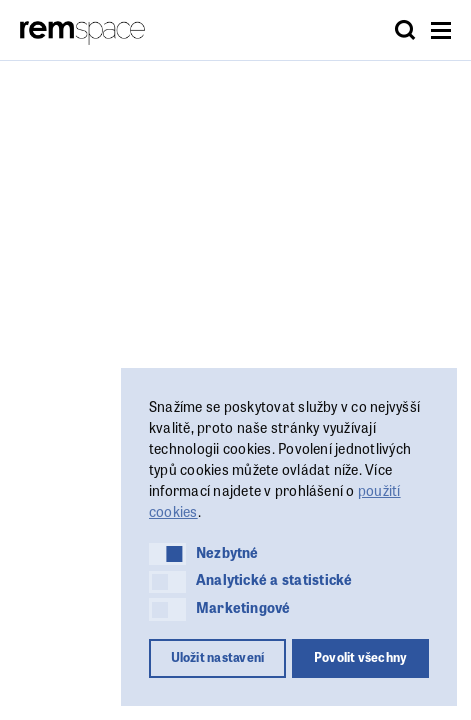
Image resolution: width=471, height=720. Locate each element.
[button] (167, 554)
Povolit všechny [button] (361, 657)
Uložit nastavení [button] (218, 657)
